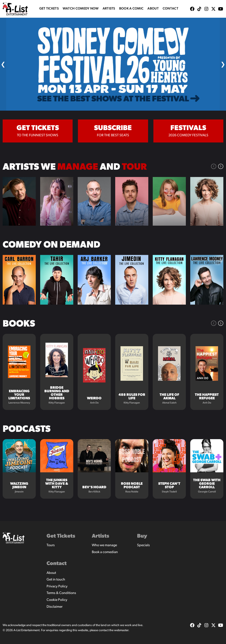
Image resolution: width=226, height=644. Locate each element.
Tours (51, 545)
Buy (142, 536)
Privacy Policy (57, 586)
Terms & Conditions (61, 593)
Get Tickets (49, 9)
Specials (143, 545)
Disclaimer (55, 607)
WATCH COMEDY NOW (81, 9)
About (153, 9)
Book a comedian (105, 552)
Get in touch (56, 580)
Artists (109, 9)
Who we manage (104, 545)
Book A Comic (131, 9)
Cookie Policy (57, 600)
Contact (170, 9)
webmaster (121, 630)
